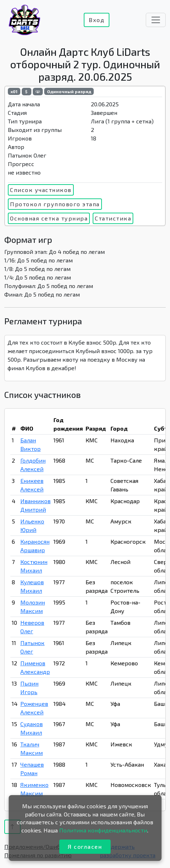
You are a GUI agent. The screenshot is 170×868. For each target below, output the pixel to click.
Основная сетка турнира (49, 218)
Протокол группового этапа (55, 204)
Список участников (41, 190)
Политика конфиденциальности (103, 830)
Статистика (113, 218)
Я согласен (85, 846)
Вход (97, 20)
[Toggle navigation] (156, 20)
